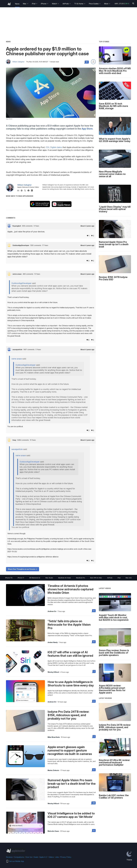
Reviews (9, 857)
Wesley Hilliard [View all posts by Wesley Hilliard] (53, 672)
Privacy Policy (66, 857)
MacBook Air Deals (65, 578)
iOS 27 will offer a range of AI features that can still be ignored (70, 654)
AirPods (67, 4)
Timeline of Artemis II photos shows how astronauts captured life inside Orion (71, 589)
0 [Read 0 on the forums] (94, 611)
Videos (51, 857)
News (17, 4)
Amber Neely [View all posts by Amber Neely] (53, 642)
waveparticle (18, 349)
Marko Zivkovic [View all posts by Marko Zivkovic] (53, 770)
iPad (35, 4)
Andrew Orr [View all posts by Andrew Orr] (52, 611)
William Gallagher (18, 62)
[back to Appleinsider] (9, 4)
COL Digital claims (54, 147)
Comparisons (19, 857)
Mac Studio (49, 578)
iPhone (45, 4)
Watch (55, 4)
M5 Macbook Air (35, 578)
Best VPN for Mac (96, 578)
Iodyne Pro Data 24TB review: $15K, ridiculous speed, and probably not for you (68, 715)
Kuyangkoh (17, 226)
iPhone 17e (9, 578)
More (107, 4)
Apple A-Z (43, 857)
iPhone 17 (21, 578)
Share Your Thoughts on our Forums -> (23, 569)
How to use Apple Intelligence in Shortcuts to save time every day (71, 684)
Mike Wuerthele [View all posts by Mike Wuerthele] (54, 737)
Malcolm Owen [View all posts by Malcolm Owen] (53, 831)
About (87, 226)
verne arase (17, 274)
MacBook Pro (81, 578)
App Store (87, 129)
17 (87, 62)
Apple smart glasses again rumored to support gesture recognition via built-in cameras (70, 750)
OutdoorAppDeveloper (21, 245)
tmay (15, 440)
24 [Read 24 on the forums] (94, 803)
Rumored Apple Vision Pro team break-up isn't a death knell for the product (72, 784)
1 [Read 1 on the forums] (94, 671)
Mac (26, 4)
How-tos (29, 857)
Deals (36, 857)
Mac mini (129, 578)
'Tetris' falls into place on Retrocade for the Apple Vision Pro (69, 625)
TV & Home (80, 4)
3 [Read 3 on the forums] (94, 701)
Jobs (57, 857)
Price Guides (95, 4)
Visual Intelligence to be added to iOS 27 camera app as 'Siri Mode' (71, 815)
